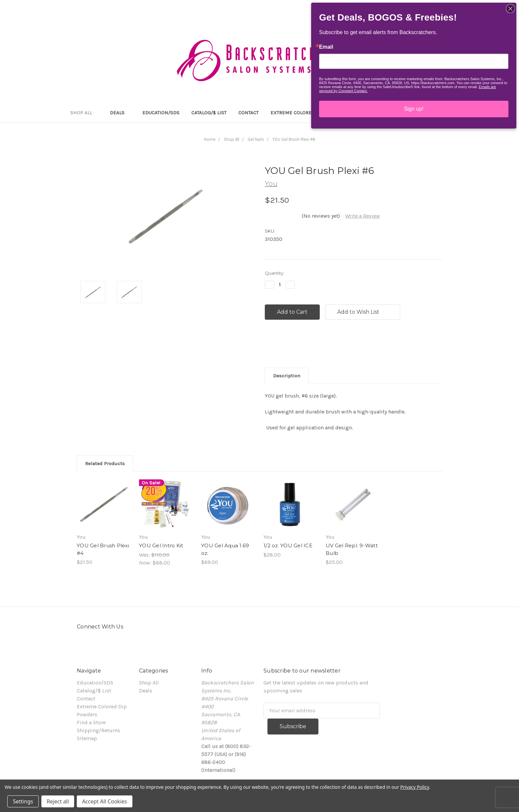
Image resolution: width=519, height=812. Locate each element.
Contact (248, 113)
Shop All (84, 113)
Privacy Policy (415, 787)
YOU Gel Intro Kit (161, 545)
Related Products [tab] (105, 463)
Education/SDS (161, 113)
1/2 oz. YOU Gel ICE (288, 545)
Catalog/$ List (209, 113)
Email (326, 47)
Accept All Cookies (105, 801)
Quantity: (275, 273)
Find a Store (91, 722)
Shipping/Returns (98, 730)
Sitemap (87, 738)
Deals (120, 113)
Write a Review (363, 216)
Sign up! (414, 109)
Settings (23, 801)
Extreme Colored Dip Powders (309, 113)
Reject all (58, 801)
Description (287, 376)
